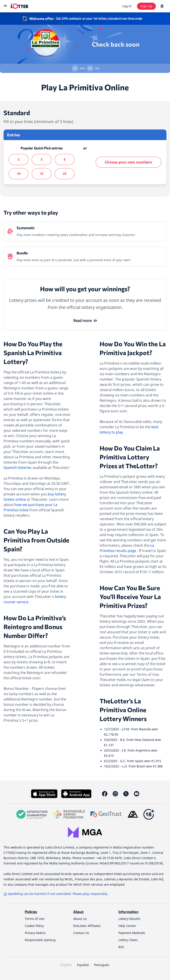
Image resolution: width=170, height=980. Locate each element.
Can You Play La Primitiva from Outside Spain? (36, 540)
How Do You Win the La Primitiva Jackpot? (133, 348)
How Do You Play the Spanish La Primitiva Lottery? (33, 353)
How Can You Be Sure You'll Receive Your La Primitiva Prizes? (130, 597)
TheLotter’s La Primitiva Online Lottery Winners (123, 710)
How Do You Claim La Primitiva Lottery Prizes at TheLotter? (130, 457)
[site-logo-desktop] (19, 6)
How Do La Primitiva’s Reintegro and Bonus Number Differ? (35, 627)
